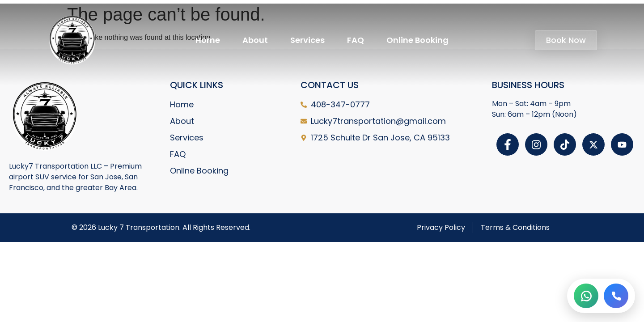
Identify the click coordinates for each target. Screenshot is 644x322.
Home (208, 40)
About (255, 40)
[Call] (616, 296)
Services (307, 40)
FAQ (356, 40)
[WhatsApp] (586, 296)
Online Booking (417, 40)
